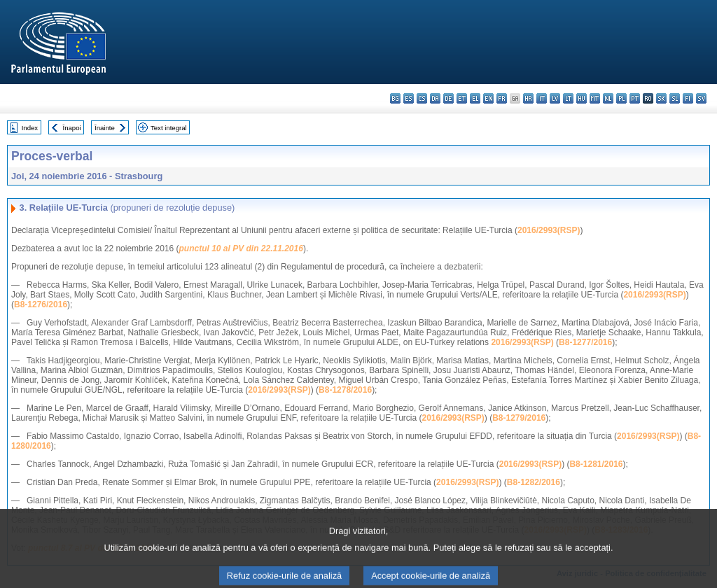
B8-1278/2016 (345, 390)
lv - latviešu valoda (555, 98)
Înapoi (72, 128)
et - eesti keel (462, 98)
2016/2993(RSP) (549, 230)
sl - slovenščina (675, 98)
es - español (409, 98)
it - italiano (542, 98)
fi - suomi (688, 98)
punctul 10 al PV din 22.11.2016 (241, 248)
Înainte (105, 128)
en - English (488, 98)
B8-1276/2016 (41, 304)
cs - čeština (422, 98)
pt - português (635, 98)
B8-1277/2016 (585, 342)
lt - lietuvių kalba (568, 98)
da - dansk (435, 98)
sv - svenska (701, 98)
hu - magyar (582, 98)
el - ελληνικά (475, 98)
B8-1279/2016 (519, 418)
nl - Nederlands (608, 98)
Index (30, 128)
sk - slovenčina (661, 98)
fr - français (502, 98)
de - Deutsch (448, 98)
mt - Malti (595, 98)
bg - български (395, 98)
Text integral (169, 128)
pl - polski (621, 98)
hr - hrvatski (528, 98)
